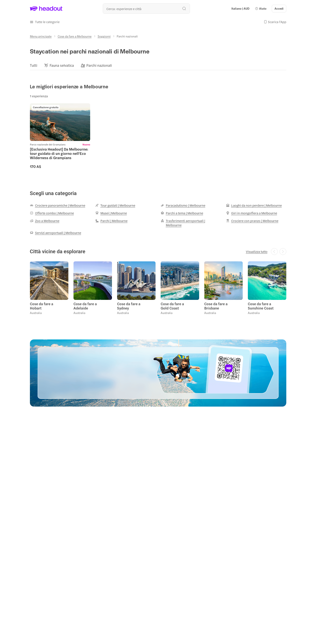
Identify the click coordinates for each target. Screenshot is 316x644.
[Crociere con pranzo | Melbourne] (252, 221)
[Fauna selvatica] (62, 65)
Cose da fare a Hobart (42, 306)
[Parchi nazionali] (99, 65)
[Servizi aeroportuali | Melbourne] (56, 233)
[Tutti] (34, 65)
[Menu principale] (41, 36)
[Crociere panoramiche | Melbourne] (58, 205)
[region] (158, 65)
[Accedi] (279, 9)
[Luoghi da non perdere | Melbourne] (254, 205)
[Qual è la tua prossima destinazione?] (146, 9)
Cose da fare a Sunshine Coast (261, 306)
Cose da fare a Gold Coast (172, 306)
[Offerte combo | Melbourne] (52, 213)
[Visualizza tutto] (257, 252)
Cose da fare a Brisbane (216, 306)
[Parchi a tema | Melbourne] (182, 213)
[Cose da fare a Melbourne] (75, 36)
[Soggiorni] (104, 36)
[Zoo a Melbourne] (45, 221)
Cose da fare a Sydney (129, 306)
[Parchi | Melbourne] (111, 221)
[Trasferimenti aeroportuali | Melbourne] (191, 223)
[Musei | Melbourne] (111, 213)
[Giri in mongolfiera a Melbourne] (252, 213)
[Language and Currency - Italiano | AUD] (240, 9)
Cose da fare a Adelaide (85, 306)
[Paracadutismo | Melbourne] (183, 205)
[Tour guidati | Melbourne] (115, 205)
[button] (261, 9)
